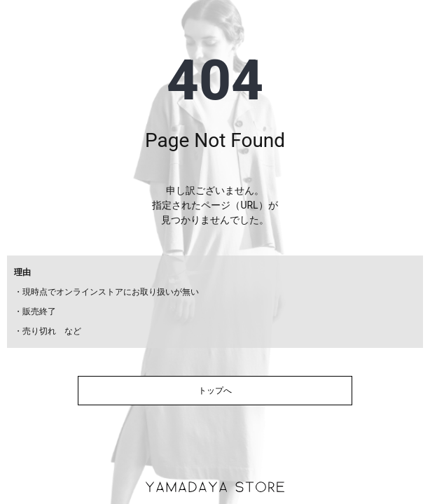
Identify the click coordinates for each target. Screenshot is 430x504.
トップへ (215, 391)
